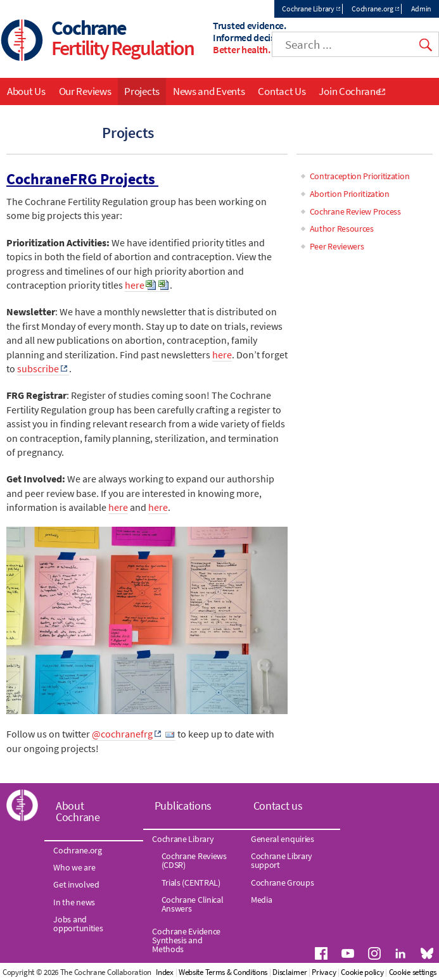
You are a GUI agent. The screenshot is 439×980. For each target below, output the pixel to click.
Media (262, 900)
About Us (26, 91)
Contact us (278, 806)
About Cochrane (78, 811)
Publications (183, 806)
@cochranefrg (122, 734)
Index (165, 972)
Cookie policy (362, 972)
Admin (422, 9)
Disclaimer (289, 972)
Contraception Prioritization (360, 176)
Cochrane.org (372, 9)
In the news (74, 902)
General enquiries (283, 839)
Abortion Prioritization (350, 194)
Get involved (76, 884)
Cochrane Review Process (355, 211)
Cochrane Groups (283, 883)
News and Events (209, 91)
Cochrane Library (308, 9)
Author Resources (342, 229)
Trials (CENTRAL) (191, 883)
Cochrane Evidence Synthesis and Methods (186, 940)
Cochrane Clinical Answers (193, 904)
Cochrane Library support (282, 860)
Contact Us (282, 91)
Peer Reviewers (337, 246)
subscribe (38, 368)
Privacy (324, 972)
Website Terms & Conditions (223, 972)
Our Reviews (85, 91)
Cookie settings (413, 972)
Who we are (74, 867)
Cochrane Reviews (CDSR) (194, 860)
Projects (142, 91)
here (135, 285)
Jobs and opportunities (78, 924)
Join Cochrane (349, 91)
